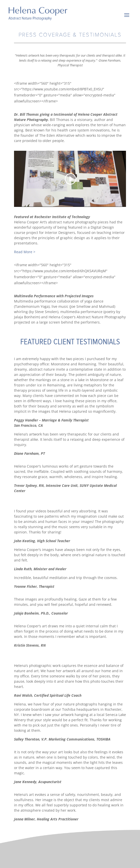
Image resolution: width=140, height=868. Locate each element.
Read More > (25, 252)
